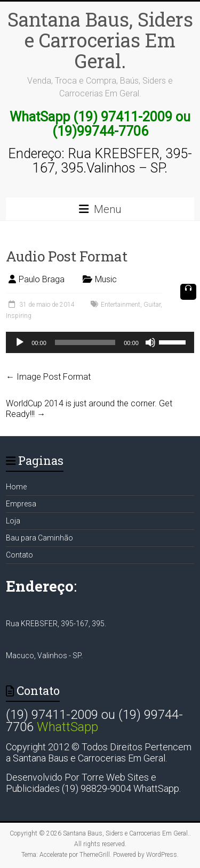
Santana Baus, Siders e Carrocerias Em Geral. (100, 40)
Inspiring (19, 316)
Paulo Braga (42, 279)
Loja (13, 521)
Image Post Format (48, 377)
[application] (100, 342)
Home (16, 487)
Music (106, 279)
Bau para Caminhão (39, 538)
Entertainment (121, 305)
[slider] (85, 342)
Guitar (152, 305)
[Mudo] (150, 342)
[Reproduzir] (20, 342)
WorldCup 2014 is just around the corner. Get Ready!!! (89, 409)
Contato (19, 555)
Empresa (21, 504)
